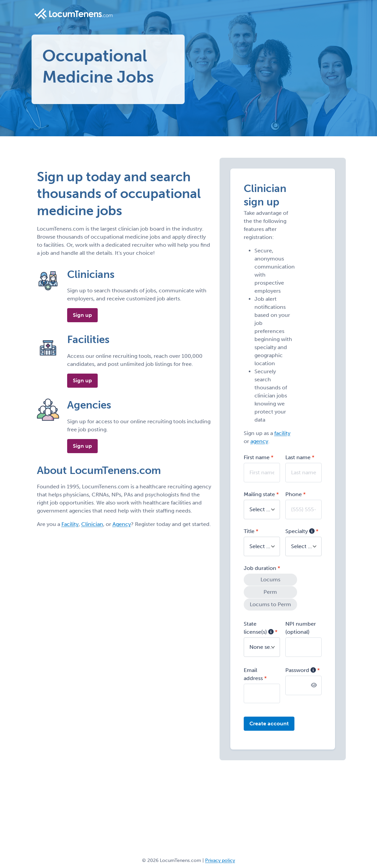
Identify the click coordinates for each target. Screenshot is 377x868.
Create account (269, 722)
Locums (269, 580)
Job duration (260, 568)
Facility (70, 524)
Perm (269, 592)
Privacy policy (220, 859)
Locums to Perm (269, 604)
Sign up (82, 315)
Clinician (92, 524)
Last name (298, 457)
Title (249, 531)
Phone (294, 494)
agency (259, 441)
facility (282, 433)
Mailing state (259, 494)
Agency (122, 524)
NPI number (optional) (301, 626)
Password (301, 669)
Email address (253, 673)
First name (257, 457)
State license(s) (259, 626)
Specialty (300, 531)
